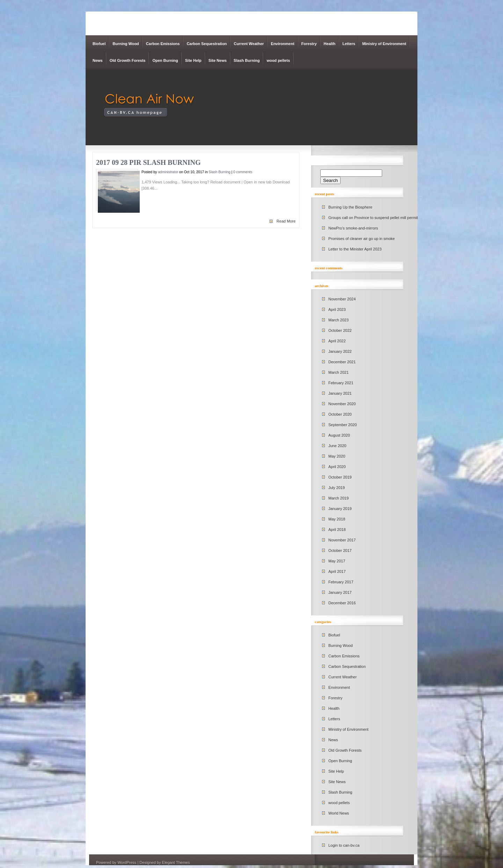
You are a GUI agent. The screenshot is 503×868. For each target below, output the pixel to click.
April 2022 (337, 341)
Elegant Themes (176, 862)
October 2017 (340, 550)
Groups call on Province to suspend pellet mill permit (373, 218)
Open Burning (165, 60)
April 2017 (337, 571)
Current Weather (249, 44)
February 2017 (341, 582)
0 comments (243, 172)
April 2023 (337, 309)
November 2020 (342, 404)
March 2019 (338, 498)
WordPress (127, 862)
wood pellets (278, 60)
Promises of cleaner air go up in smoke (362, 239)
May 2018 (337, 519)
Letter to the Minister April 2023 (355, 249)
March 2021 (338, 372)
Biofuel (99, 44)
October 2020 (340, 414)
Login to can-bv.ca (344, 845)
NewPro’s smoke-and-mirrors (353, 228)
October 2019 (340, 477)
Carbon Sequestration (207, 44)
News (98, 60)
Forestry (309, 44)
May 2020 (337, 456)
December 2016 (342, 603)
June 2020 (337, 446)
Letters (349, 44)
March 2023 (338, 320)
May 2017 (337, 561)
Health (330, 44)
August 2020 (339, 435)
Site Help (193, 60)
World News (339, 813)
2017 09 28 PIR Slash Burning (148, 162)
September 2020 (342, 425)
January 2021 (340, 393)
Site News (218, 60)
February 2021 (341, 383)
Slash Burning (247, 60)
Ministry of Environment (384, 44)
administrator (168, 172)
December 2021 (342, 362)
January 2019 (340, 509)
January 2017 (340, 592)
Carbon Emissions (163, 44)
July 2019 (337, 488)
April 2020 (337, 467)
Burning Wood (126, 44)
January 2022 (340, 351)
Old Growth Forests (128, 60)
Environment (282, 44)
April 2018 (337, 530)
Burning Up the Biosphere (350, 207)
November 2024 (342, 299)
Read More (286, 221)
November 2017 (342, 540)
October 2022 (340, 330)
